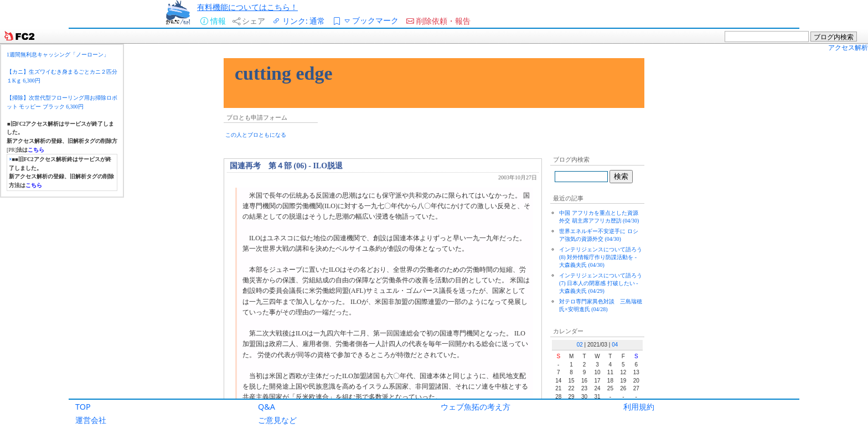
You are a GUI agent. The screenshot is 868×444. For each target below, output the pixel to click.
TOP (83, 407)
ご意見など (277, 420)
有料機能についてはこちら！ (247, 7)
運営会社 (91, 420)
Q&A (267, 407)
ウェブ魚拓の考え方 (476, 407)
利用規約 (639, 407)
